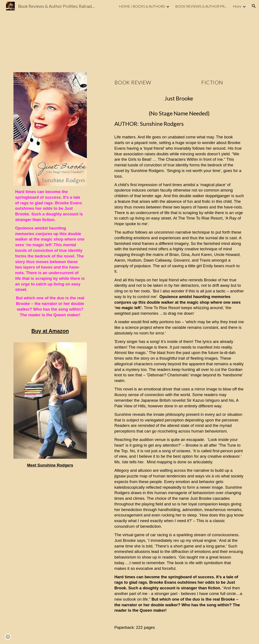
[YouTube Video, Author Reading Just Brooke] (199, 40)
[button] (254, 6)
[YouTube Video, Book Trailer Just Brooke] (60, 40)
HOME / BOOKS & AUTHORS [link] (142, 6)
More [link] (237, 6)
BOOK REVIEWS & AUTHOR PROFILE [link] (201, 6)
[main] (50, 255)
